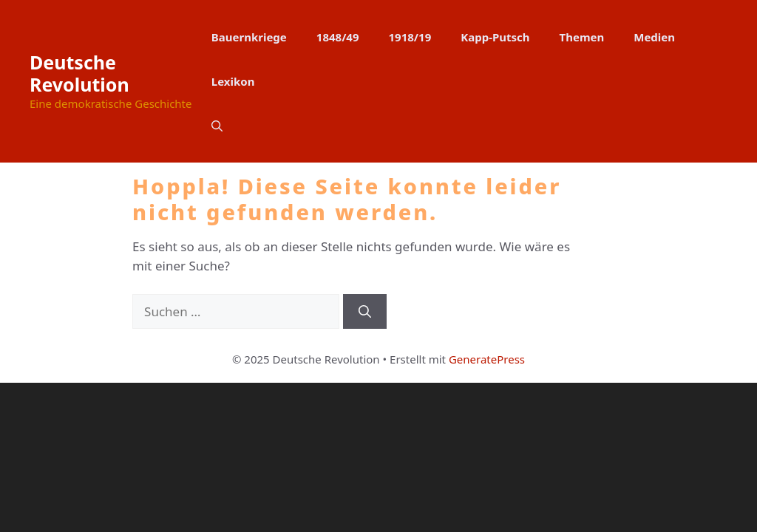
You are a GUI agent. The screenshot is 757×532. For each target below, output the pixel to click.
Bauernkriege (249, 37)
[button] (217, 126)
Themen (582, 37)
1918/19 (410, 37)
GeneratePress (487, 359)
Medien (654, 37)
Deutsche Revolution (79, 73)
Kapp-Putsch (495, 37)
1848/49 (338, 37)
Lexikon (233, 81)
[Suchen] (365, 312)
